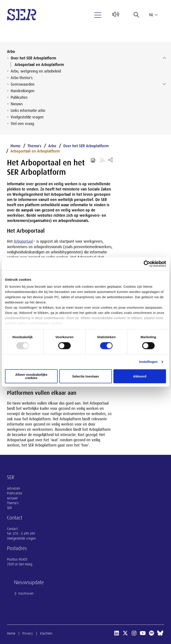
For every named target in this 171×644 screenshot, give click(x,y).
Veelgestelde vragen (27, 117)
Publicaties (19, 97)
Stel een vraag (22, 124)
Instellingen (148, 362)
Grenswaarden (23, 84)
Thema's (34, 146)
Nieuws (17, 104)
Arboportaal (23, 241)
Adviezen (14, 488)
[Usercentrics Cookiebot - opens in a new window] (147, 264)
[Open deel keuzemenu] (110, 160)
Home (15, 146)
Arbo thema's (22, 78)
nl (153, 15)
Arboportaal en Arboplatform (39, 65)
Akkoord (140, 376)
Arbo (11, 52)
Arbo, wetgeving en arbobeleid (36, 71)
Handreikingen (23, 91)
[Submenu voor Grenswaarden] (164, 84)
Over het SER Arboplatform (33, 58)
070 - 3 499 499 (24, 534)
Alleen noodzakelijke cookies (31, 376)
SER (9, 508)
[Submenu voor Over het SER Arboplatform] (164, 58)
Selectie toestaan (86, 376)
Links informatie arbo (28, 111)
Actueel (12, 498)
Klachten (46, 634)
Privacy (28, 634)
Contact (12, 529)
